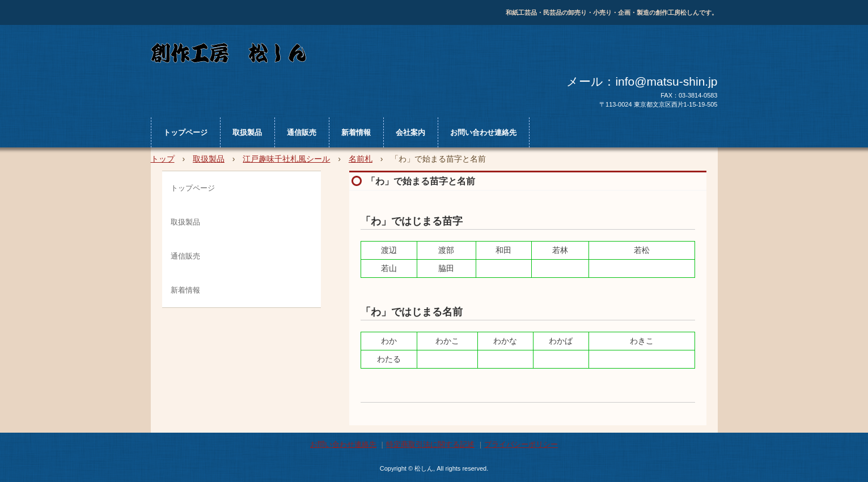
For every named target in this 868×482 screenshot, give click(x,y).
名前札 (361, 159)
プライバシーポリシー (521, 444)
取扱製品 (247, 132)
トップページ (185, 132)
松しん (363, 55)
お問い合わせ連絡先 (483, 132)
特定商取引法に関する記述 (430, 444)
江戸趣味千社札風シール (286, 159)
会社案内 (410, 132)
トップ (163, 159)
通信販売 (302, 132)
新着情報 (356, 132)
